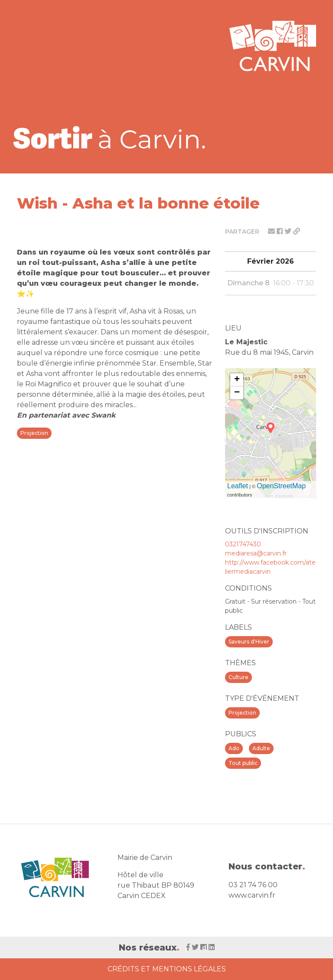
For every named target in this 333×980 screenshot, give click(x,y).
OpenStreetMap (281, 486)
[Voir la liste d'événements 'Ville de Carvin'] (112, 137)
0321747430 (243, 544)
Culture (238, 677)
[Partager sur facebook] (281, 231)
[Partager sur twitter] (289, 231)
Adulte (261, 748)
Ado (234, 748)
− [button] (237, 393)
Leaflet (238, 486)
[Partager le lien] (297, 231)
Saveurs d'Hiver (249, 642)
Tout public (243, 763)
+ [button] (237, 380)
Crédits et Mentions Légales (167, 969)
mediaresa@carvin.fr (256, 553)
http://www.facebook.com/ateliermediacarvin (270, 567)
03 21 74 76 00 (253, 885)
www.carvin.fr (252, 895)
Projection (242, 713)
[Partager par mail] (272, 231)
